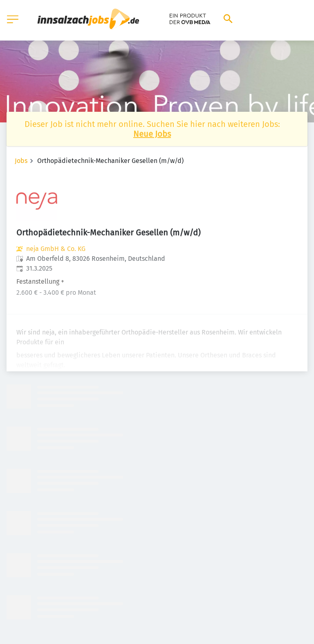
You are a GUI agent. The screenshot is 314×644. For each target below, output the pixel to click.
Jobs (21, 161)
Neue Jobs (152, 134)
